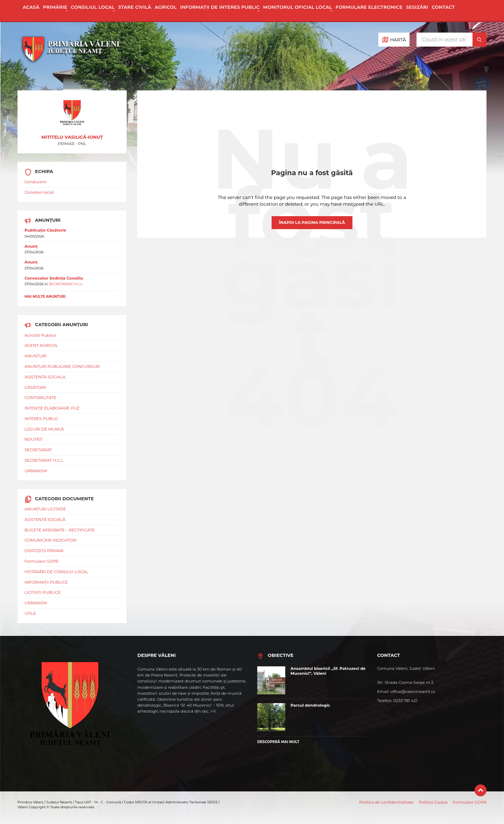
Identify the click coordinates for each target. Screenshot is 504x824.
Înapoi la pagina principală (312, 222)
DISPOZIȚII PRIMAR (44, 551)
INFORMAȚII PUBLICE (46, 582)
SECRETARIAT (38, 450)
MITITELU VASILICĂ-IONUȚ (72, 137)
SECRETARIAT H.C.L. (66, 284)
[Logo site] (70, 77)
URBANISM (36, 471)
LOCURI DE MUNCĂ (44, 429)
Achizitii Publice (40, 335)
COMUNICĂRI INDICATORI (51, 540)
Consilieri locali (39, 192)
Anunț (31, 246)
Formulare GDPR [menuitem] (470, 802)
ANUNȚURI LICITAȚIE (45, 509)
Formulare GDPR (41, 561)
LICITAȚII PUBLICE (43, 592)
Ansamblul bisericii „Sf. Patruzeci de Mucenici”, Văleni (328, 671)
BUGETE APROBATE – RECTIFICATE (60, 530)
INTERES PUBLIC (41, 419)
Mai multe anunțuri (45, 296)
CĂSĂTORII (35, 387)
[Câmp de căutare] (451, 40)
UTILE (30, 613)
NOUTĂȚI (33, 439)
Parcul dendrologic (310, 705)
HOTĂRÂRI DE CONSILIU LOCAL (56, 572)
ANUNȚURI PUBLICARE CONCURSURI (62, 366)
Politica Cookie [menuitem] (433, 802)
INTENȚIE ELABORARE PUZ (52, 408)
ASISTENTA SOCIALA (45, 377)
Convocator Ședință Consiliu (54, 278)
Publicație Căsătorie (45, 230)
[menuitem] (31, 11)
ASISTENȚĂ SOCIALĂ (45, 520)
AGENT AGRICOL (41, 345)
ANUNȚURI (36, 356)
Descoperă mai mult (278, 742)
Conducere (35, 182)
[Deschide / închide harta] (394, 40)
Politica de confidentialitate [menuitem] (386, 802)
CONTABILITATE (40, 398)
